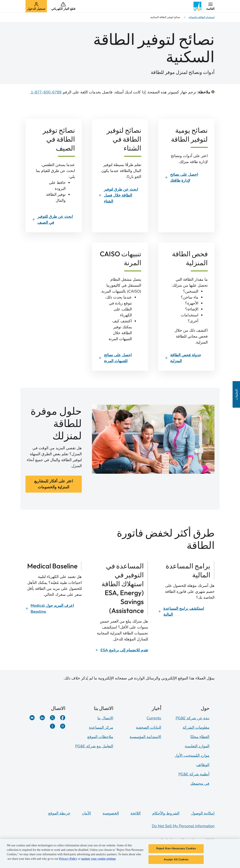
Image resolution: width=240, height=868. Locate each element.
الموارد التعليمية (197, 746)
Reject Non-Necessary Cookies (176, 851)
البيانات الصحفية (149, 727)
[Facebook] (63, 718)
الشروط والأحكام (166, 813)
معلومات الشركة (196, 727)
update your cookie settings (99, 861)
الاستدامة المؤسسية (145, 737)
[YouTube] (32, 718)
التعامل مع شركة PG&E (94, 746)
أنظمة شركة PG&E (194, 774)
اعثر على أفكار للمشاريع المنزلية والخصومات (54, 484)
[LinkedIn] (42, 718)
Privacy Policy (68, 861)
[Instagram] (63, 726)
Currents (154, 718)
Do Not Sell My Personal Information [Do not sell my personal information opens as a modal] (183, 826)
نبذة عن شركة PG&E (193, 718)
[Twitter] (52, 718)
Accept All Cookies (176, 862)
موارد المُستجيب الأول (192, 755)
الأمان (86, 813)
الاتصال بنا (105, 718)
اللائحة (136, 813)
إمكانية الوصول (203, 813)
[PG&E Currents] (52, 726)
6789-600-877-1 (46, 92)
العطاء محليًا (200, 737)
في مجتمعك (200, 783)
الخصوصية (111, 813)
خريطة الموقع (59, 813)
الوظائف (203, 765)
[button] (210, 6)
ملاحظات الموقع (100, 737)
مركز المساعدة (101, 727)
